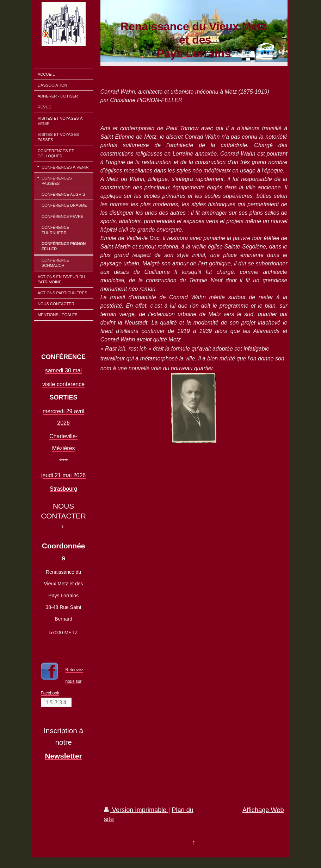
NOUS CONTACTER (63, 511)
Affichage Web (263, 810)
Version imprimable (136, 810)
